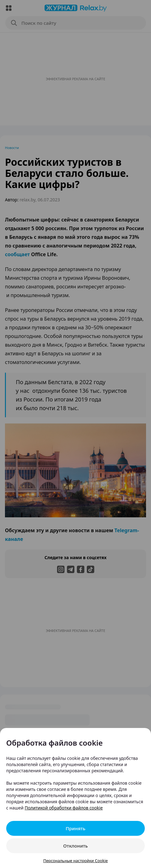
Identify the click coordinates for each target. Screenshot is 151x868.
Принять (76, 828)
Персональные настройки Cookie (75, 861)
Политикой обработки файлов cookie (64, 808)
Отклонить (75, 846)
